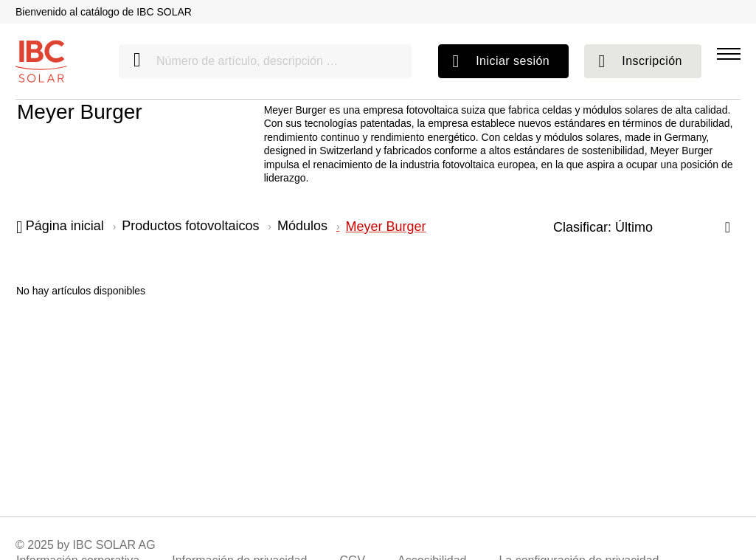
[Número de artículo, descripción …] (265, 61)
